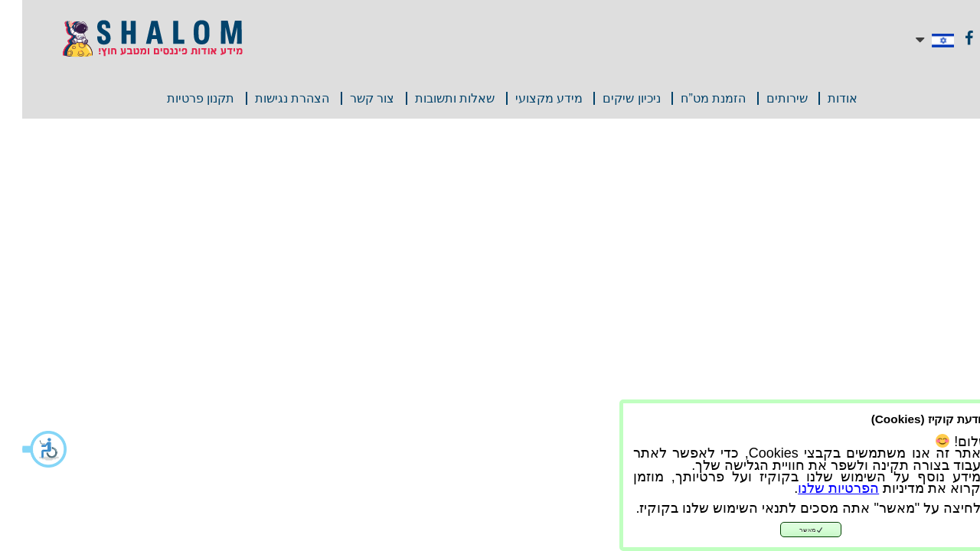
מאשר (789, 530)
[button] (23, 449)
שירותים (765, 98)
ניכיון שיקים (609, 98)
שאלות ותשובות (433, 98)
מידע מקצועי (527, 98)
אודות (820, 98)
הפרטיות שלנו (816, 488)
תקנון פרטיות (178, 98)
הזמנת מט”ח (691, 98)
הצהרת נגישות (270, 98)
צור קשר (350, 98)
